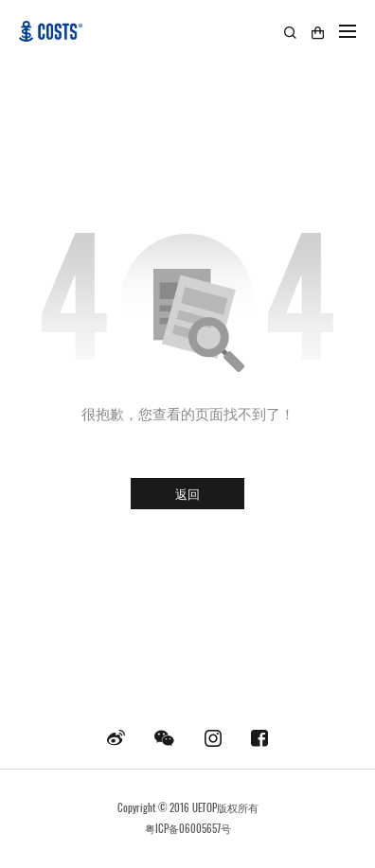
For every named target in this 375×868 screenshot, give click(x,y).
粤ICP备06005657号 (188, 828)
